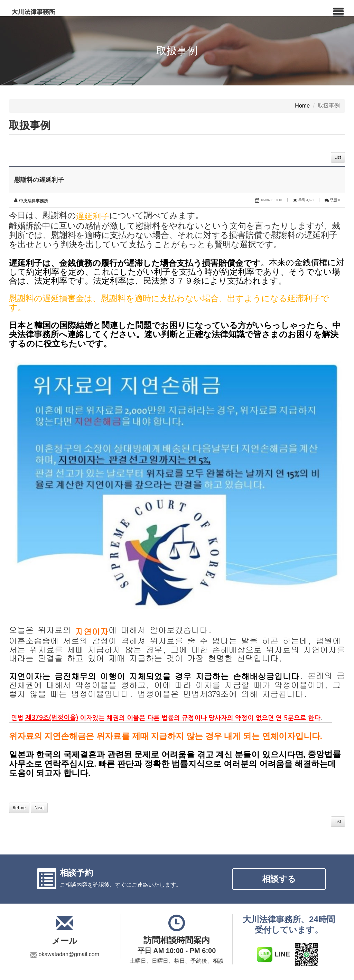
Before (19, 763)
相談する (279, 834)
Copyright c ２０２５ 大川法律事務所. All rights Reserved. (283, 966)
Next (39, 763)
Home (302, 106)
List (338, 157)
